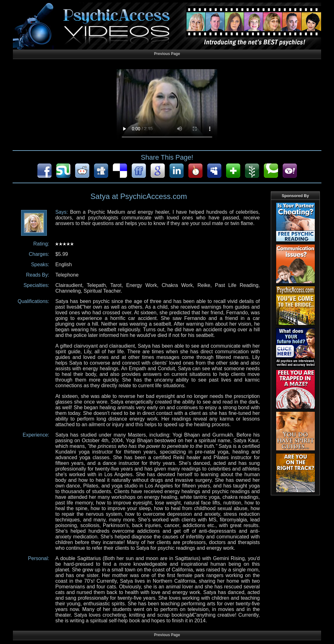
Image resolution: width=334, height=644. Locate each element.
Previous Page (167, 54)
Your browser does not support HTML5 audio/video (167, 106)
